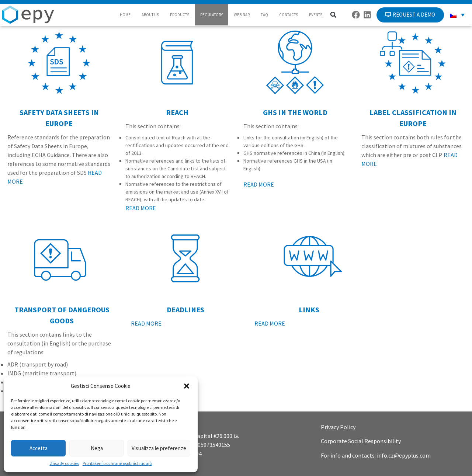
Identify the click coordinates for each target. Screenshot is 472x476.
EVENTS (316, 15)
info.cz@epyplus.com (404, 455)
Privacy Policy (338, 427)
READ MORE (141, 208)
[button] (187, 386)
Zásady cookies (64, 463)
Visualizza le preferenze (159, 448)
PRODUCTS (180, 15)
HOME (125, 15)
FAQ (264, 15)
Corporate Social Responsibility (361, 441)
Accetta (39, 448)
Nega (97, 448)
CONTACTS (289, 15)
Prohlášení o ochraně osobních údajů (117, 463)
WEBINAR (242, 15)
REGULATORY (211, 15)
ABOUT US (150, 15)
